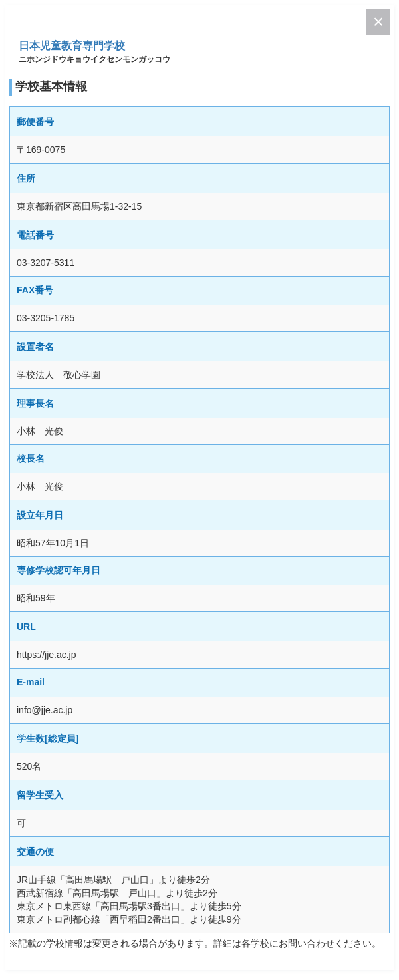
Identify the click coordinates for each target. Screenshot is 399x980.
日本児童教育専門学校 (72, 46)
